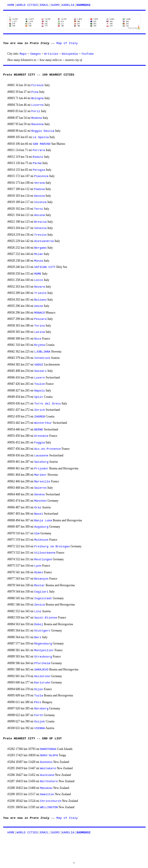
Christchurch (51, 801)
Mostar (40, 585)
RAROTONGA (48, 749)
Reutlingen (43, 560)
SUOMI (55, 5)
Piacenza (41, 176)
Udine (39, 306)
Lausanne (41, 456)
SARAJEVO (41, 670)
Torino (40, 326)
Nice (38, 339)
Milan (39, 254)
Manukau (47, 788)
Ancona (40, 215)
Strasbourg (43, 657)
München (41, 501)
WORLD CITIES (27, 5)
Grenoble (41, 436)
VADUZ (39, 365)
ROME (38, 274)
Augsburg (41, 527)
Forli (36, 111)
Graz (38, 508)
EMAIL (44, 5)
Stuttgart (42, 631)
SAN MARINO (42, 144)
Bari (38, 637)
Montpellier (44, 650)
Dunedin (47, 762)
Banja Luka (43, 521)
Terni (39, 209)
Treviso (41, 235)
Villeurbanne (45, 553)
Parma (37, 163)
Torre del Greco (48, 404)
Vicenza (41, 202)
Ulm (37, 534)
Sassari (41, 371)
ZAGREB (40, 417)
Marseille (42, 482)
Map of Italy (67, 43)
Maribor (41, 475)
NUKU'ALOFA (49, 755)
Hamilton (47, 794)
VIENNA (40, 728)
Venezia (41, 228)
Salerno (41, 488)
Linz (38, 611)
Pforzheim (42, 663)
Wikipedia (70, 54)
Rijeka (40, 345)
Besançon (41, 579)
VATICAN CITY (45, 267)
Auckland (47, 775)
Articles (51, 54)
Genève (40, 495)
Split (39, 397)
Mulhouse (41, 540)
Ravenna (37, 124)
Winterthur (43, 423)
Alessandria (44, 241)
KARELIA (68, 5)
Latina (40, 332)
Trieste (41, 293)
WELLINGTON (49, 807)
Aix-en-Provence (48, 449)
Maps (23, 54)
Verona (40, 183)
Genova (40, 196)
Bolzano (41, 300)
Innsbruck (42, 358)
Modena (37, 118)
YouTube (88, 54)
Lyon (38, 566)
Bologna (37, 98)
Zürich (40, 410)
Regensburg (43, 644)
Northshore (49, 781)
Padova (40, 189)
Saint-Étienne (46, 618)
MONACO (40, 313)
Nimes (39, 573)
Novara (40, 287)
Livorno (37, 105)
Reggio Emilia (43, 131)
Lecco (39, 280)
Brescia (41, 222)
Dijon (39, 689)
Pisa (35, 92)
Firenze (37, 85)
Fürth (39, 715)
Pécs (38, 702)
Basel (39, 514)
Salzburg (41, 462)
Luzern (40, 378)
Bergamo (41, 248)
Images (35, 54)
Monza (39, 261)
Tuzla (39, 696)
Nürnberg (41, 709)
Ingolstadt (43, 598)
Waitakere (48, 768)
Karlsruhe (42, 683)
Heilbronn (42, 676)
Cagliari (41, 592)
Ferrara (39, 150)
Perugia (39, 170)
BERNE (39, 430)
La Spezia (41, 137)
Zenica (40, 605)
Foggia (40, 443)
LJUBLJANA (42, 352)
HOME (11, 5)
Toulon (40, 384)
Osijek (40, 722)
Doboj (39, 624)
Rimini (38, 157)
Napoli (40, 391)
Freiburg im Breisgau (52, 547)
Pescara (41, 319)
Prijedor (41, 469)
